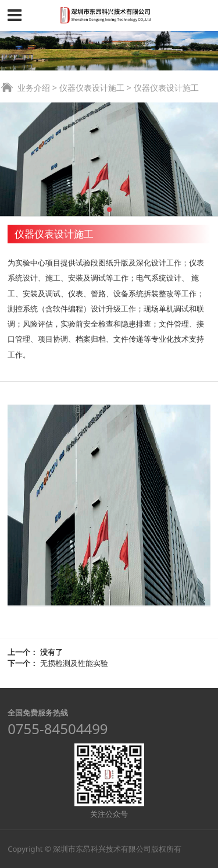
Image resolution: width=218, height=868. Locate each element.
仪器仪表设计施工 (92, 88)
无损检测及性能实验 (74, 663)
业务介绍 (34, 88)
